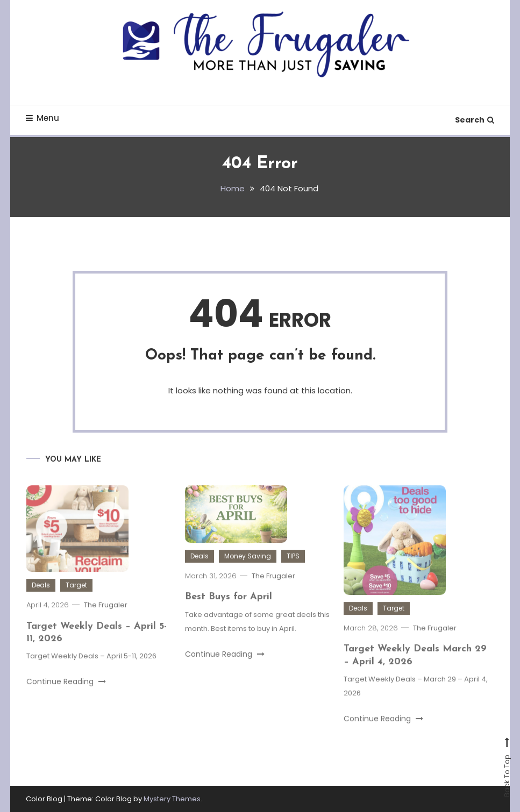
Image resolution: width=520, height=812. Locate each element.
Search (475, 120)
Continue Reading (66, 696)
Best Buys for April (229, 612)
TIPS (293, 571)
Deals (41, 600)
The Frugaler (106, 620)
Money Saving (248, 571)
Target (76, 600)
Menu (42, 118)
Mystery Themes (172, 799)
